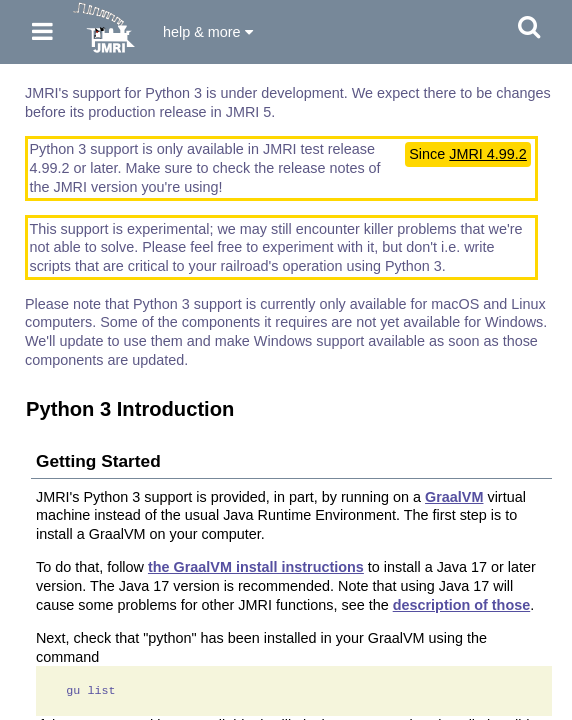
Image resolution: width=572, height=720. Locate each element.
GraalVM (454, 497)
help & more (208, 32)
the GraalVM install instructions (256, 567)
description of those (462, 605)
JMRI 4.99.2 (488, 154)
